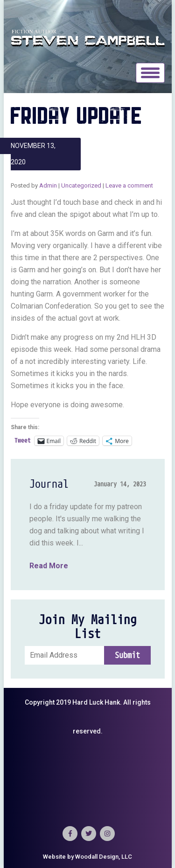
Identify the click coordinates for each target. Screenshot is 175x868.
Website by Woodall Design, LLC (87, 857)
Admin (48, 185)
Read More (49, 566)
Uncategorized (81, 185)
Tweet (23, 441)
